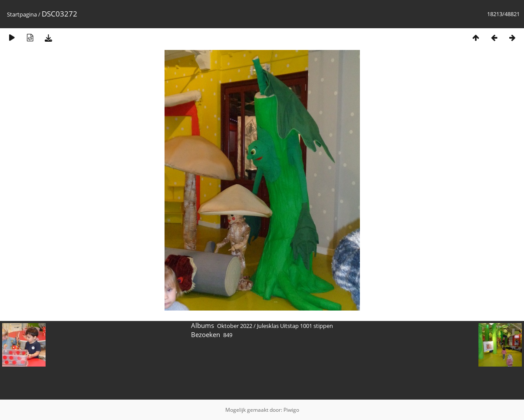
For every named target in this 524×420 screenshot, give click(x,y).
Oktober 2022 (235, 326)
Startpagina (22, 14)
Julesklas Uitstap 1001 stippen (295, 326)
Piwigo (291, 410)
